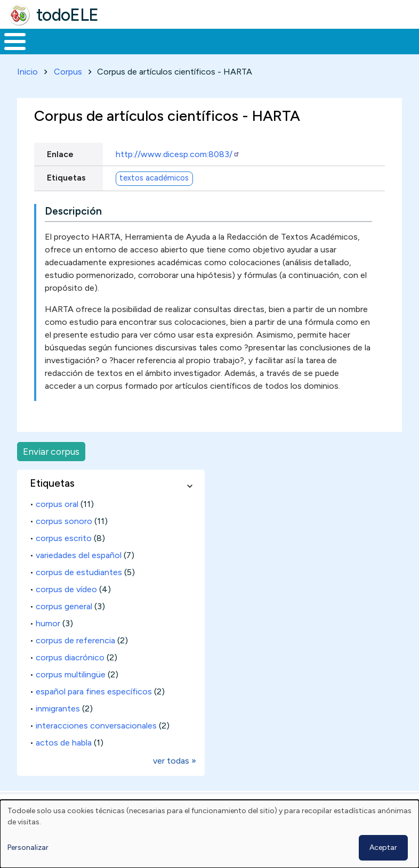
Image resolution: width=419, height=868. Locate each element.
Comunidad (360, 51)
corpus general (64, 626)
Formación (120, 51)
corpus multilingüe (71, 694)
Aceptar (383, 847)
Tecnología (289, 51)
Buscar (408, 40)
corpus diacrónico (70, 677)
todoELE (67, 15)
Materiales (51, 51)
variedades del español (79, 575)
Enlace (60, 174)
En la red (233, 51)
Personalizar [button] (28, 847)
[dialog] (209, 834)
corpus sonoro (64, 541)
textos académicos (154, 198)
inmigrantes (58, 728)
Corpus (68, 91)
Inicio (9, 52)
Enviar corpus (51, 471)
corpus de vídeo (66, 609)
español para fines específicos (94, 711)
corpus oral (57, 524)
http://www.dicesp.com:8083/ (178, 174)
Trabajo (184, 51)
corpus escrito (64, 558)
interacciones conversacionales (96, 745)
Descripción (73, 231)
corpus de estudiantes (79, 592)
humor (48, 643)
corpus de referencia (75, 660)
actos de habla (64, 762)
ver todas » (175, 780)
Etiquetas (66, 197)
